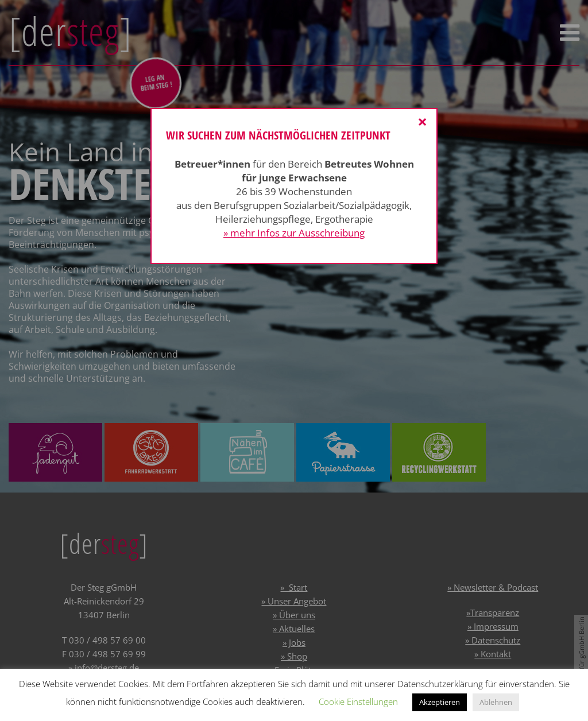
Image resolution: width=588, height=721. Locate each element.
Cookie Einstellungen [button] (358, 701)
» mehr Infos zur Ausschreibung (294, 233)
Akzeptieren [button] (440, 702)
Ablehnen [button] (496, 702)
